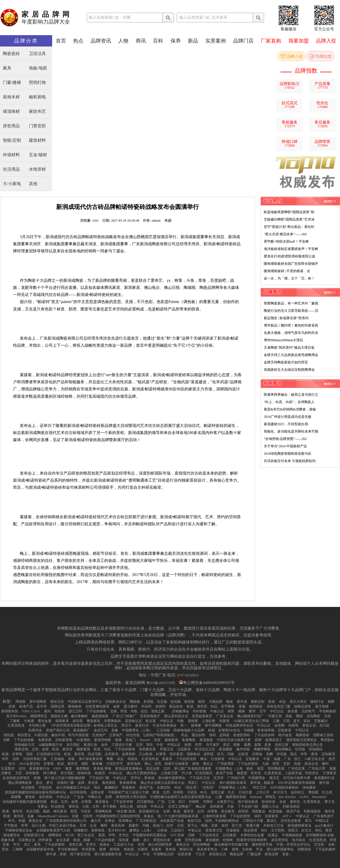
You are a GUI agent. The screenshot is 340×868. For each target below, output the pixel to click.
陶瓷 (299, 716)
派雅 (333, 769)
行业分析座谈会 (165, 725)
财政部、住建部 (136, 849)
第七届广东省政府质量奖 (193, 769)
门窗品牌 (254, 854)
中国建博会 (257, 778)
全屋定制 (163, 787)
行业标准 (218, 759)
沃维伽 (257, 754)
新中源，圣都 (56, 854)
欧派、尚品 (102, 749)
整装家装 (93, 721)
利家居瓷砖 (291, 806)
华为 (16, 844)
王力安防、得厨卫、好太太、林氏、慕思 (301, 830)
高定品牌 (153, 769)
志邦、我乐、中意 (150, 745)
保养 (176, 41)
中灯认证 (277, 711)
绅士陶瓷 (50, 773)
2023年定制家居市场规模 (297, 783)
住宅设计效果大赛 (297, 778)
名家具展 (45, 740)
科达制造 (28, 787)
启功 (22, 769)
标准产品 (26, 706)
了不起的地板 (24, 740)
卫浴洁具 (37, 54)
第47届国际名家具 (233, 783)
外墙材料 (11, 155)
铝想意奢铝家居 (97, 706)
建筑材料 (37, 140)
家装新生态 (218, 854)
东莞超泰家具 (202, 716)
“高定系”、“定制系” (200, 787)
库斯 (231, 711)
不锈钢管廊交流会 (19, 830)
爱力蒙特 (131, 706)
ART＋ (287, 816)
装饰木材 (11, 97)
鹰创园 (313, 792)
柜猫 (37, 778)
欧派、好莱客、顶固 (17, 754)
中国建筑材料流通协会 (150, 835)
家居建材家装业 (299, 825)
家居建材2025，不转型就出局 (286, 424)
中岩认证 (235, 759)
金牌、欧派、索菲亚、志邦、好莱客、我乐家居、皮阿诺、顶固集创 (214, 811)
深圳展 (124, 840)
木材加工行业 (273, 825)
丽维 (196, 764)
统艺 (332, 759)
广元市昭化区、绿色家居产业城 (160, 821)
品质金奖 (97, 792)
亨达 (259, 849)
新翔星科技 (10, 711)
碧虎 (12, 706)
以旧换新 (229, 835)
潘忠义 (208, 764)
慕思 (260, 769)
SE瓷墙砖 (83, 740)
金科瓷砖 (46, 797)
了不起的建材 (325, 849)
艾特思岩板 (193, 840)
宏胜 (287, 764)
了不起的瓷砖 (248, 764)
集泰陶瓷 (189, 740)
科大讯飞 (280, 792)
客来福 (171, 849)
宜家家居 (271, 816)
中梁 (267, 759)
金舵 (116, 706)
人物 (123, 41)
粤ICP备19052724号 (161, 683)
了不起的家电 (125, 749)
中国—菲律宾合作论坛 (293, 844)
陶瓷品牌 (237, 854)
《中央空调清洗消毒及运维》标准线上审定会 (83, 725)
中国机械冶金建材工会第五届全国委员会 (181, 797)
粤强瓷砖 (327, 740)
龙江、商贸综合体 (157, 840)
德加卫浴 (57, 702)
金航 (331, 844)
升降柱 (208, 802)
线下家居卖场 (80, 854)
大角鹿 (29, 721)
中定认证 (209, 783)
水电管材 (37, 169)
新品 (193, 41)
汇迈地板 (163, 730)
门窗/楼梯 (12, 83)
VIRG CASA (31, 711)
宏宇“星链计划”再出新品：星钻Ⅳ (289, 227)
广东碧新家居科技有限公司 (66, 821)
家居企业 (311, 764)
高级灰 (133, 759)
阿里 (276, 764)
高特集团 (32, 773)
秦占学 (96, 821)
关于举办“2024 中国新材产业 (285, 446)
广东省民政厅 (324, 816)
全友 (283, 802)
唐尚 (47, 711)
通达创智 (198, 735)
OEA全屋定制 (29, 764)
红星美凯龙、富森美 (157, 759)
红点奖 (327, 792)
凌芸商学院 (280, 840)
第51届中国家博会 (280, 849)
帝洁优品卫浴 (205, 749)
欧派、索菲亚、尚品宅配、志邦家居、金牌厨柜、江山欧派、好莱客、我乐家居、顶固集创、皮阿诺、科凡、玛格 (149, 754)
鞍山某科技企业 (176, 716)
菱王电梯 (322, 706)
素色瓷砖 (109, 783)
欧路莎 (100, 773)
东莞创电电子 (150, 716)
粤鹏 (110, 759)
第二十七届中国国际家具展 (178, 816)
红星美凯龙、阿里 (323, 840)
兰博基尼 (330, 773)
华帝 (5, 759)
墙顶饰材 (11, 112)
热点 (78, 41)
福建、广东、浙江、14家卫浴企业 (299, 759)
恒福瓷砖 (316, 749)
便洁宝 (274, 778)
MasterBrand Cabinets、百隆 (58, 816)
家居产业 (146, 787)
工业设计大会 (124, 844)
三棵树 (18, 849)
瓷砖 (250, 769)
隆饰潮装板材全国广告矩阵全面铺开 (291, 264)
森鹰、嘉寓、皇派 (258, 745)
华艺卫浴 (260, 787)
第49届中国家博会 (172, 778)
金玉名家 (63, 840)
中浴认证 (132, 854)
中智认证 (174, 745)
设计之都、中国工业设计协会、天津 (59, 825)
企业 (93, 825)
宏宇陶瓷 (228, 706)
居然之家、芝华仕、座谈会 (89, 844)
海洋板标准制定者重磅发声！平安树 (291, 249)
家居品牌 (271, 854)
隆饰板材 (75, 706)
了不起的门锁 (248, 806)
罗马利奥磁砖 (68, 849)
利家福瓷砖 (312, 811)
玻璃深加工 (274, 740)
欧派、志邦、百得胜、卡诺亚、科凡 (180, 792)
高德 (297, 764)
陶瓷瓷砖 (11, 54)
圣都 (242, 706)
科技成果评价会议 (239, 725)
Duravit (145, 740)
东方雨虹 (73, 745)
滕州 (325, 764)
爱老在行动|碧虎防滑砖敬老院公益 (290, 256)
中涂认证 (63, 797)
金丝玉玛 (101, 730)
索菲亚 (330, 811)
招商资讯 (273, 383)
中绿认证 (116, 773)
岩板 (71, 759)
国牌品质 (58, 706)
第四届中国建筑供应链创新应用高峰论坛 (35, 792)
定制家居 (328, 754)
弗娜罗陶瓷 (262, 749)
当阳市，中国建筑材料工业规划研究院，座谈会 (118, 816)
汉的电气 (308, 711)
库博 (24, 825)
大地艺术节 (114, 764)
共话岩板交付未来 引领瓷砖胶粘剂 (290, 461)
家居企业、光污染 (316, 725)
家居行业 (90, 745)
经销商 (194, 802)
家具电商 (134, 764)
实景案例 (216, 41)
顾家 (242, 711)
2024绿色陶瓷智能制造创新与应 (288, 454)
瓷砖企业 (183, 844)
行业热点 (273, 201)
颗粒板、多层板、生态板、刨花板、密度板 (162, 702)
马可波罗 (212, 745)
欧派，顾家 (82, 840)
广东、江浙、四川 (171, 802)
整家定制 (258, 702)
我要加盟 (299, 41)
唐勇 (103, 849)
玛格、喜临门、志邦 (158, 825)
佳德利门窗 (65, 783)
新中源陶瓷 (38, 702)
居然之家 (282, 745)
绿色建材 (309, 787)
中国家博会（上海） (234, 787)
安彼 (157, 740)
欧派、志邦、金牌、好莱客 (71, 802)
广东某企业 (225, 716)
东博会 (110, 821)
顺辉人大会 (270, 806)
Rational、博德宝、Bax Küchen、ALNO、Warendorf (288, 797)
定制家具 (252, 759)
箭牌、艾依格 (242, 849)
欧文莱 (151, 721)
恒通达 (273, 835)
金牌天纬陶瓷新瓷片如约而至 (286, 362)
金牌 (109, 797)
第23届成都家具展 (108, 854)
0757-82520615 (188, 675)
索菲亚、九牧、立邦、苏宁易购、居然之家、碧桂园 (108, 806)
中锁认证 (322, 821)
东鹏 (269, 754)
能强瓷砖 (256, 706)
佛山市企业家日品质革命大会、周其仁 (169, 783)
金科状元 (297, 792)
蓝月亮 (42, 706)
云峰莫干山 (225, 802)
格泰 (118, 740)
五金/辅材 (38, 155)
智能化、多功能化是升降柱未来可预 (291, 431)
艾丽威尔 (321, 721)
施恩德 (242, 773)
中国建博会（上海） (137, 730)
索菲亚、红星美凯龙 (305, 802)
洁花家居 (184, 749)
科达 (178, 787)
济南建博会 (180, 711)
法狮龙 (6, 773)
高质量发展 (147, 749)
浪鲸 (289, 716)
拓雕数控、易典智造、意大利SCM (100, 830)
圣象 (115, 730)
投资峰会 (126, 821)
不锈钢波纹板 (292, 835)
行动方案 (245, 792)
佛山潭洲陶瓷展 (20, 783)
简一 (184, 725)
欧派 (272, 702)
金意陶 (279, 725)
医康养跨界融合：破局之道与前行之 (291, 395)
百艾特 (218, 778)
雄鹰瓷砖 (55, 835)
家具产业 (293, 811)
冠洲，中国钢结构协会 (222, 821)
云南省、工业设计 (171, 830)
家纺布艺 (37, 112)
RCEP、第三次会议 (80, 835)
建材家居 (171, 740)
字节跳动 (10, 825)
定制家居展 (64, 740)
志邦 (167, 769)
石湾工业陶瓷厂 (180, 806)
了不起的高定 (209, 835)
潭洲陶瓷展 (103, 811)
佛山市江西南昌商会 (142, 773)
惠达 (39, 783)
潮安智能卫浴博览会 (301, 740)
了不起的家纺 (55, 844)
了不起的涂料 (264, 735)
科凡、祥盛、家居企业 (25, 821)
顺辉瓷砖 (303, 735)
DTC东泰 (177, 835)
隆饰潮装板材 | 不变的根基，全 (287, 271)
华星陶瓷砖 (112, 721)
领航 (85, 764)
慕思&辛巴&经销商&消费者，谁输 (290, 409)
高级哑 (16, 797)
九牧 (265, 764)
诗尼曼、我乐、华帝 (292, 754)
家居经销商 (103, 740)
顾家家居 (83, 749)
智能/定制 (12, 140)
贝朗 (191, 835)
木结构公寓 (37, 725)
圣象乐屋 (8, 840)
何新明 (293, 725)
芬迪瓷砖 (233, 830)
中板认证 (217, 711)
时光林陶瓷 (202, 844)
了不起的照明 (240, 816)
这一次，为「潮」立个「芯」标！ (289, 278)
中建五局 (275, 716)
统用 (188, 745)
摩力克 (330, 802)
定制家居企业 (116, 702)
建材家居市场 (262, 844)
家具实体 (118, 825)
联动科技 (269, 802)
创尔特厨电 (78, 792)
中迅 (146, 854)
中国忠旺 (45, 787)
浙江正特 (75, 711)
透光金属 (44, 721)
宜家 (6, 844)
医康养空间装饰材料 (252, 840)
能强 (201, 702)
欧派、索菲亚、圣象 (19, 816)
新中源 (242, 702)
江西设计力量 (122, 745)
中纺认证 (167, 721)
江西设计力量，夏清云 (260, 821)
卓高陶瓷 (313, 716)
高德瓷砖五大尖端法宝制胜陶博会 (289, 370)
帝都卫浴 (167, 749)
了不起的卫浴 (199, 778)
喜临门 (131, 740)
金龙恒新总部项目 (16, 778)
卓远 (282, 702)
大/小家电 (12, 184)
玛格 (180, 721)
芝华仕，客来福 (143, 778)
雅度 (69, 769)
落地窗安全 (12, 835)
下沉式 (200, 854)
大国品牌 (216, 702)
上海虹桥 (209, 721)
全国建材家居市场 (40, 849)
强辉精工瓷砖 (323, 735)
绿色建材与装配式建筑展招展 (25, 802)
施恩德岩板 (100, 716)
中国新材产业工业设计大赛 (128, 792)
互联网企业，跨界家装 (35, 840)
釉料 (104, 825)
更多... (287, 854)
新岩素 (293, 711)
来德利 (160, 706)
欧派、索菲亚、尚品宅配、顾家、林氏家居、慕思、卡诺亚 (46, 811)
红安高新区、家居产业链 (214, 773)
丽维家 (196, 725)
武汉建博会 (145, 802)
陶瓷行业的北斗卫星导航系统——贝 (291, 311)
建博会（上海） (141, 830)
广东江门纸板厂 (124, 716)
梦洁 (50, 783)
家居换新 (206, 740)
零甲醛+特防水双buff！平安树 (286, 242)
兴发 (328, 716)
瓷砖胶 (193, 721)
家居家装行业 (39, 769)
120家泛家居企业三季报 (251, 721)
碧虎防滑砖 (242, 735)
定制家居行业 (34, 835)
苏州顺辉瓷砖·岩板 (320, 835)
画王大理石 (298, 702)
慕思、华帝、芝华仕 (114, 835)
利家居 (224, 721)
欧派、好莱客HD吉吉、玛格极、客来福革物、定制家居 (250, 730)
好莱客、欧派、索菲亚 (61, 764)
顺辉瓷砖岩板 (236, 797)
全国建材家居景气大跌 (53, 830)
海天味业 (299, 840)
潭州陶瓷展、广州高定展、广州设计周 (296, 769)
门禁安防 (37, 126)
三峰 (224, 849)
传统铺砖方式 (24, 745)
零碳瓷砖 (129, 787)
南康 (136, 840)
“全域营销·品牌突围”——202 (285, 439)
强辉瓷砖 (304, 849)
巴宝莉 (319, 844)
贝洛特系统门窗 (35, 759)
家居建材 (226, 749)
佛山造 (201, 806)
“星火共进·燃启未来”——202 (285, 234)
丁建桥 (15, 721)
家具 (7, 68)
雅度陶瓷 (83, 769)
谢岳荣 (78, 721)
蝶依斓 (97, 764)
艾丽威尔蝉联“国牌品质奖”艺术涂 (289, 219)
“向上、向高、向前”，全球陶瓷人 (289, 402)
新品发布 (176, 706)
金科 (105, 745)
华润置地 (88, 849)
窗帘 (252, 711)
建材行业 (317, 702)
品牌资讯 (101, 41)
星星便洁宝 (214, 830)
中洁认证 (263, 725)
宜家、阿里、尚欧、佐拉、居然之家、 (139, 711)
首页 (61, 41)
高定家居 (250, 830)
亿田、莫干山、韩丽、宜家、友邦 (203, 825)
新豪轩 (134, 825)
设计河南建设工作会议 (73, 787)
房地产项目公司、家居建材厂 (68, 730)
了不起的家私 (96, 711)
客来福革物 (128, 783)
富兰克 (237, 825)
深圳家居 (216, 806)
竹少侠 (187, 773)
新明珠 (115, 849)
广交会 (79, 797)
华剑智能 (199, 711)
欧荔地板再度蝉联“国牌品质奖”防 (289, 212)
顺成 (229, 702)
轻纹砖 (60, 711)
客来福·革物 (102, 769)
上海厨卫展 (169, 773)
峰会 (204, 759)
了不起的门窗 (99, 778)
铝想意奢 (184, 854)
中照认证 (302, 730)
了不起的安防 (186, 759)
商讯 (141, 41)
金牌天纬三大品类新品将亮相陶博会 (291, 355)
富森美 (156, 849)
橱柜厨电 (37, 97)
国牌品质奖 (303, 706)
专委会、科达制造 (51, 806)
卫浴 (18, 773)
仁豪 (219, 797)
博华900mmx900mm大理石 (283, 340)
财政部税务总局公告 (308, 745)
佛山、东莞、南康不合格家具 (166, 764)
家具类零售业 (207, 849)
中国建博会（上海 (229, 769)
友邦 (141, 844)
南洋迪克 (285, 735)
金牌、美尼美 (88, 783)
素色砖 (30, 797)
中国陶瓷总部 (163, 854)
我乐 (97, 787)
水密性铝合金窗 (252, 835)
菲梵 (198, 745)
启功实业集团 (291, 821)
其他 (33, 184)
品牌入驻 (326, 41)
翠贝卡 (126, 725)
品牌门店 (243, 41)
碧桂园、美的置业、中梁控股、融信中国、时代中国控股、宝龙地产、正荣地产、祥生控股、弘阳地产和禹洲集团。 (90, 735)
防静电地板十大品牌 (189, 730)
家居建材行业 (324, 778)
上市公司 (263, 792)
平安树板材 (328, 711)
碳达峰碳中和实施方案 (231, 844)
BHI (264, 830)
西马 (308, 821)
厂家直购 (271, 41)
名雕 (178, 840)
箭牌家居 (62, 721)
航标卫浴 (194, 821)
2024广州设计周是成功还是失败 (288, 417)
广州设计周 (236, 778)
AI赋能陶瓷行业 (51, 745)
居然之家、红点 (223, 792)
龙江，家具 (32, 844)
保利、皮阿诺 (219, 735)
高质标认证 (133, 721)
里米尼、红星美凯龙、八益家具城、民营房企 (285, 773)
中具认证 (157, 806)
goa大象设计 (324, 825)
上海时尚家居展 (214, 816)
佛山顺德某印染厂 (250, 716)
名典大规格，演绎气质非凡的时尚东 (291, 333)
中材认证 (120, 778)
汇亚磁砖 (58, 759)
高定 (120, 759)
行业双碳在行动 (48, 754)
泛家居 (243, 754)
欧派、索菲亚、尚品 (202, 706)
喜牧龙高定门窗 (279, 706)
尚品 (184, 735)
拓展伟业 (35, 730)
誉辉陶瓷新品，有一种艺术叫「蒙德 (291, 303)
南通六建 (253, 825)
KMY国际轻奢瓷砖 (284, 787)
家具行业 (142, 725)
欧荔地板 (276, 811)
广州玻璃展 (226, 764)
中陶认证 (95, 797)
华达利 (146, 706)
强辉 (7, 740)
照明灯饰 (37, 83)
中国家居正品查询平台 (85, 702)
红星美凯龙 (16, 725)
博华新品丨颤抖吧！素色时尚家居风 (291, 325)
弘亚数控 (8, 769)
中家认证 (303, 816)
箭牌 (258, 740)
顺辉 (331, 702)
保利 (258, 816)
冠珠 (16, 759)
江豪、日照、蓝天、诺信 (292, 721)
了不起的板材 (105, 840)
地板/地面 (38, 68)
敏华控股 (243, 749)
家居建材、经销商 (219, 840)
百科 (158, 41)
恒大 (12, 764)
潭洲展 (20, 702)
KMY (58, 769)
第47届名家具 (248, 802)
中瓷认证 (195, 830)
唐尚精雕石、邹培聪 (290, 749)
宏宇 (263, 711)
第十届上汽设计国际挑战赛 (65, 778)
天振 (230, 806)
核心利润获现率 (160, 844)
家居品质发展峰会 (129, 769)
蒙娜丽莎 (111, 787)
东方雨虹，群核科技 (76, 773)
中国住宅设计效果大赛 (234, 740)
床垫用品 (11, 126)
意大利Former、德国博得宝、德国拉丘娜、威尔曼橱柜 (47, 716)
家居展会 (102, 802)
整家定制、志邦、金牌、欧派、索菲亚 (44, 749)
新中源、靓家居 (262, 783)
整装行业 (186, 849)
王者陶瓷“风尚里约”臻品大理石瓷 (289, 348)
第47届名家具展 (91, 759)
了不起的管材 (123, 802)
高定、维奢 (231, 745)
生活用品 (11, 169)
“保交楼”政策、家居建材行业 (137, 811)
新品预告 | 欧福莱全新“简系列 (286, 318)
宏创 (5, 849)
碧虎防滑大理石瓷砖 (131, 797)
